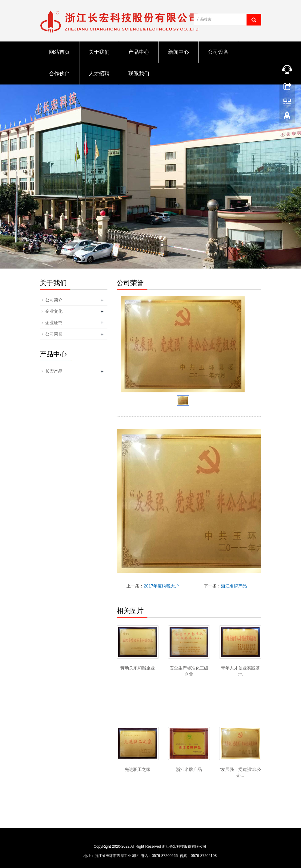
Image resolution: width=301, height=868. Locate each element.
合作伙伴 (59, 74)
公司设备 (218, 52)
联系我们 (139, 74)
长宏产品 (54, 371)
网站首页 (59, 52)
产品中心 (139, 52)
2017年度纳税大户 (161, 586)
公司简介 (54, 300)
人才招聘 (99, 74)
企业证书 (54, 323)
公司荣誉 (54, 334)
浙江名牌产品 (234, 586)
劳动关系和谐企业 (138, 668)
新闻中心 (179, 52)
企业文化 (54, 311)
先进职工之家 (138, 769)
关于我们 (99, 52)
